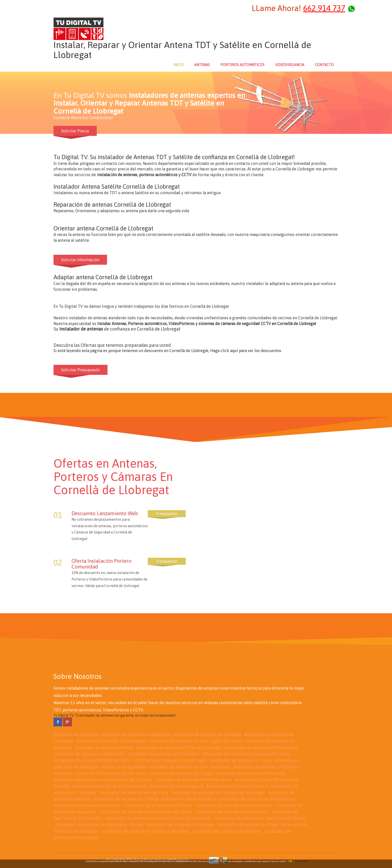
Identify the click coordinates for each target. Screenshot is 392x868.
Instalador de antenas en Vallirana (134, 793)
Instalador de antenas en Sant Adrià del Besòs (260, 818)
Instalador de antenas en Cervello (87, 805)
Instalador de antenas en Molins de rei (193, 780)
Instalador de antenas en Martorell (250, 773)
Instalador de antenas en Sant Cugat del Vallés (195, 741)
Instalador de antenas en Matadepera (257, 799)
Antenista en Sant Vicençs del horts (111, 773)
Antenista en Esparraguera (176, 786)
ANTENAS (202, 65)
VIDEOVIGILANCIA (290, 65)
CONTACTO (324, 65)
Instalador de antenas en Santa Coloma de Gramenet (158, 818)
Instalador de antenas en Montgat (180, 825)
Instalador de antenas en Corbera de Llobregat (218, 793)
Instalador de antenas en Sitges (181, 773)
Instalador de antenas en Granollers (164, 754)
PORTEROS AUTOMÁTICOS (242, 65)
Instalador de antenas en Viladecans (261, 748)
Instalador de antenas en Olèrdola (227, 831)
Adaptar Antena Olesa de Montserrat (110, 786)
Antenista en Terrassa (75, 735)
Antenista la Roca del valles (189, 799)
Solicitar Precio (75, 131)
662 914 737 (324, 8)
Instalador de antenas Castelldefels (89, 754)
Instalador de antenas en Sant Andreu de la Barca (103, 780)
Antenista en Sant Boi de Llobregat (111, 741)
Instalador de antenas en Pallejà (126, 799)
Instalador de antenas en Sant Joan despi (189, 767)
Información (301, 861)
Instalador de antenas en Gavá (240, 760)
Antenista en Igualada (123, 767)
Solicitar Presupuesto (80, 370)
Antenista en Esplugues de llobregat (171, 760)
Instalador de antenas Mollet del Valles (92, 760)
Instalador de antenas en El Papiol (158, 805)
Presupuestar (167, 514)
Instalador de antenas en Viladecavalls (234, 805)
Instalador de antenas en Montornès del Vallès (146, 812)
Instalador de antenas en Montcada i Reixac (99, 825)
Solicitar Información (80, 260)
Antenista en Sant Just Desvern (237, 786)
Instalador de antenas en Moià (248, 825)
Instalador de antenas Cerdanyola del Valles (246, 754)
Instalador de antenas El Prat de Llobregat (179, 748)
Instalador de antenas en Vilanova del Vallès (145, 831)
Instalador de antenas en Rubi (104, 748)
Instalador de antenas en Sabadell (207, 735)
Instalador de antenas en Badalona (135, 735)
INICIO (178, 65)
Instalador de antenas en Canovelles (232, 812)
